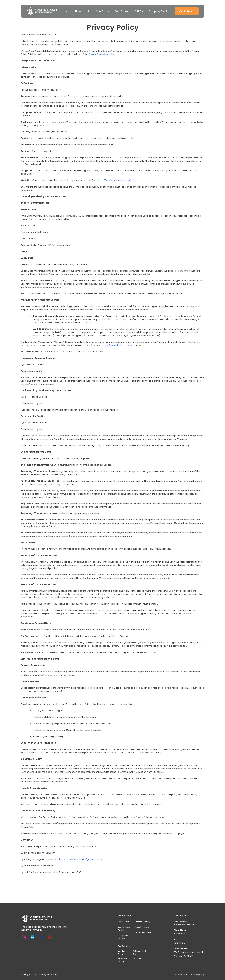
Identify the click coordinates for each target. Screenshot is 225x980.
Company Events (158, 11)
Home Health (83, 11)
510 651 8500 (180, 934)
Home (66, 11)
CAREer (139, 11)
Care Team (102, 11)
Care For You (122, 11)
